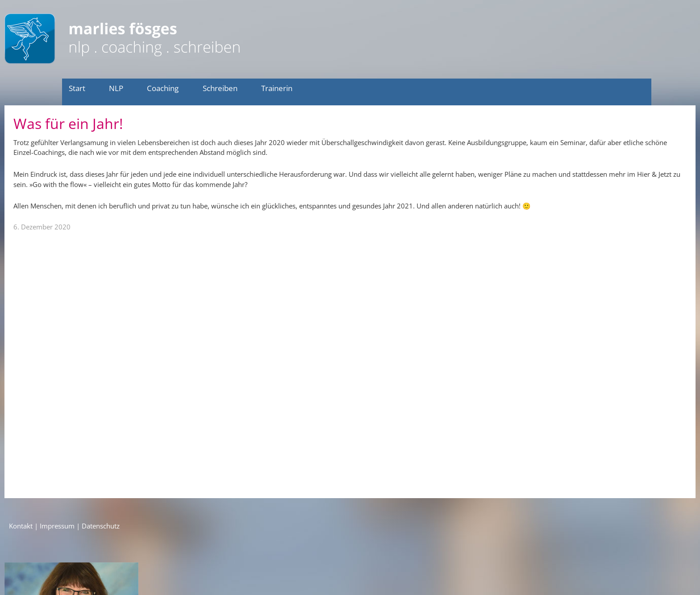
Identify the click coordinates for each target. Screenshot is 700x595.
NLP (116, 88)
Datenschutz (101, 526)
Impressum (57, 526)
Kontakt (21, 526)
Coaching (163, 88)
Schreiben (220, 88)
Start (77, 88)
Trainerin (277, 88)
